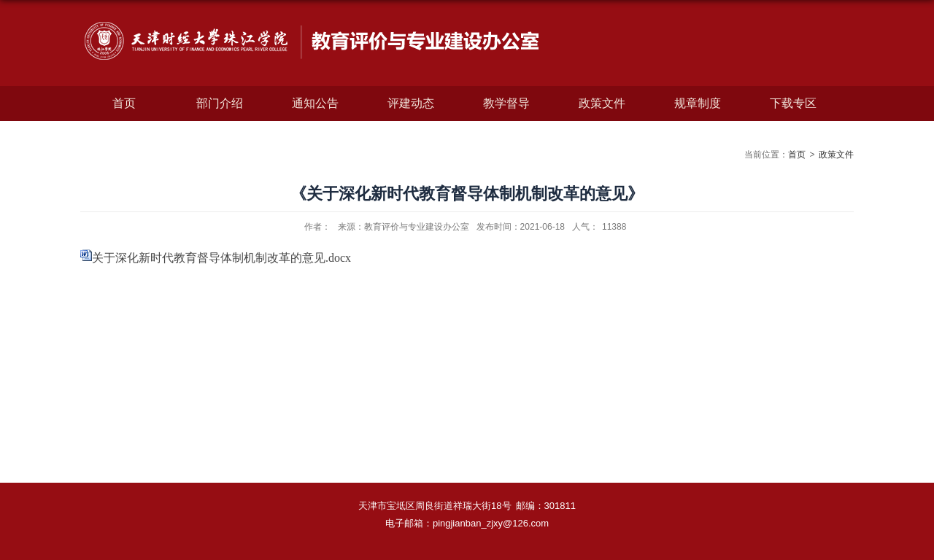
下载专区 (793, 103)
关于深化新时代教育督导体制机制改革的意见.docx (221, 258)
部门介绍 (220, 103)
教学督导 (506, 103)
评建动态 (411, 103)
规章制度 (698, 103)
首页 (124, 103)
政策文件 (602, 103)
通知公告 (315, 103)
